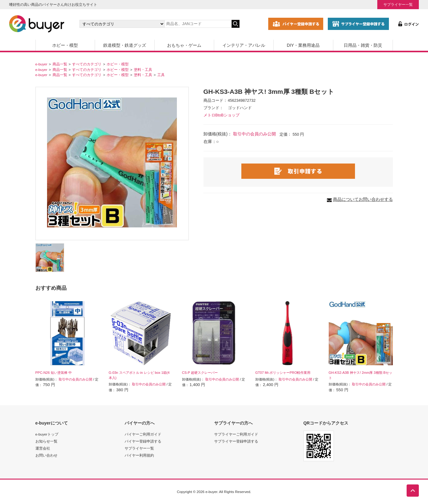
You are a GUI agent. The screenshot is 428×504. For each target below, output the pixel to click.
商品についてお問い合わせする (363, 199)
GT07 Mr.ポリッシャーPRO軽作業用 (283, 373)
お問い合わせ (46, 455)
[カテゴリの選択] (122, 24)
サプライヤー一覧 (398, 4)
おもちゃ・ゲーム (184, 45)
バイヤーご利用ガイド (143, 434)
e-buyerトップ (47, 434)
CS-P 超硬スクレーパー (200, 373)
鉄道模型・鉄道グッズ (125, 45)
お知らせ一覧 (46, 441)
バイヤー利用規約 (139, 455)
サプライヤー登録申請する (236, 441)
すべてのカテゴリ (87, 64)
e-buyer (41, 64)
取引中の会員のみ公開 (254, 134)
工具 (161, 75)
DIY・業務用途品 (303, 45)
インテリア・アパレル (244, 45)
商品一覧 (60, 64)
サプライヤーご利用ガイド (236, 434)
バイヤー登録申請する (143, 441)
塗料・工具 (143, 70)
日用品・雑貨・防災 (363, 45)
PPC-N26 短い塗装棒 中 (54, 373)
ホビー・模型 (65, 45)
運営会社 (43, 448)
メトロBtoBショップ (221, 115)
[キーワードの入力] (198, 24)
